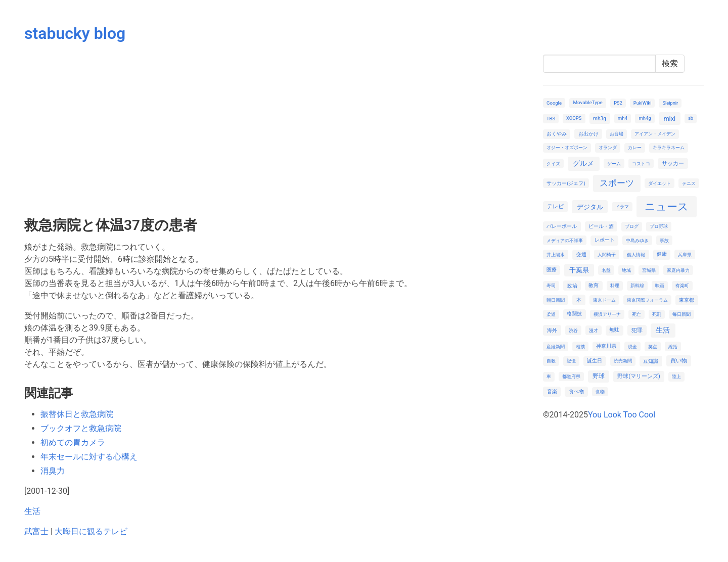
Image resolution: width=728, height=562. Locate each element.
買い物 (679, 361)
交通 (581, 254)
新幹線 (637, 285)
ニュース (667, 206)
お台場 (617, 134)
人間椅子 (607, 254)
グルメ (583, 163)
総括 (673, 346)
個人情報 (636, 254)
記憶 (571, 361)
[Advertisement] (278, 130)
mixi (669, 119)
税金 (632, 346)
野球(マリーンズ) (639, 376)
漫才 (594, 330)
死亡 (636, 314)
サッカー (673, 163)
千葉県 (579, 270)
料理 (615, 285)
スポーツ (617, 183)
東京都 (687, 300)
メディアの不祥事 (565, 240)
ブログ (632, 226)
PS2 (618, 103)
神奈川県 (606, 346)
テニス (689, 183)
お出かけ (588, 134)
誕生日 (595, 361)
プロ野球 (659, 226)
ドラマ (622, 206)
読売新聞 (623, 361)
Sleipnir (670, 103)
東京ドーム (604, 300)
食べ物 (576, 391)
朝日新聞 (556, 300)
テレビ (555, 206)
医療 (552, 270)
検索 (670, 63)
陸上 (676, 376)
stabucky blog (75, 33)
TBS (551, 119)
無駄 (614, 330)
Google (554, 103)
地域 (626, 270)
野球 (599, 376)
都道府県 (571, 376)
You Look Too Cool (622, 415)
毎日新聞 (681, 314)
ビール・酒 (601, 226)
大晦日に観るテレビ (91, 531)
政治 (572, 286)
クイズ (553, 163)
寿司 (551, 285)
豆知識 (651, 361)
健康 (662, 254)
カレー (635, 147)
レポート (605, 240)
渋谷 (573, 330)
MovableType (587, 102)
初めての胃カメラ (73, 442)
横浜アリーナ (607, 314)
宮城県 (649, 270)
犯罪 (637, 330)
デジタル (590, 207)
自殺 (551, 361)
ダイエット (659, 183)
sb (691, 118)
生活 (32, 511)
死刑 (657, 314)
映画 (660, 285)
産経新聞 (556, 346)
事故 (664, 240)
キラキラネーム (669, 147)
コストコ (641, 163)
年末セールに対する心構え (89, 457)
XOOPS (574, 118)
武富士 (36, 531)
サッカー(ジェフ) (566, 183)
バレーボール (562, 226)
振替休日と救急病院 (77, 414)
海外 (552, 330)
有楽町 (682, 285)
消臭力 (53, 471)
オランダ (608, 147)
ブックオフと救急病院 (81, 428)
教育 (594, 285)
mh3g (600, 119)
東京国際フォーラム (647, 300)
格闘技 (574, 314)
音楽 (552, 391)
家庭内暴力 (678, 270)
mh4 (623, 118)
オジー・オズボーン (567, 147)
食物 (600, 391)
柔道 (551, 314)
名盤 (606, 270)
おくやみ (557, 134)
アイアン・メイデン (655, 134)
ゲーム (614, 163)
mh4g (645, 118)
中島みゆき (637, 240)
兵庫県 (685, 254)
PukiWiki (643, 103)
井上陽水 (556, 254)
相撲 (580, 346)
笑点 (653, 346)
